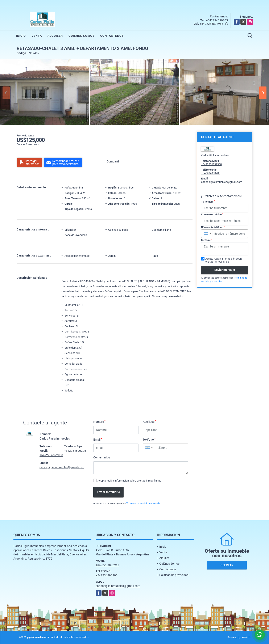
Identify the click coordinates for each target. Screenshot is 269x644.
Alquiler (55, 36)
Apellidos (149, 421)
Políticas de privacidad (174, 575)
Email (98, 439)
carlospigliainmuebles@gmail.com (62, 467)
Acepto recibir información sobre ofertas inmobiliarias (129, 481)
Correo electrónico (212, 215)
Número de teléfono (213, 227)
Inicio (21, 36)
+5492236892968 (211, 24)
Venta (37, 36)
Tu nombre (208, 202)
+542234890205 (217, 20)
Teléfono (149, 439)
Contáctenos (112, 36)
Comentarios (102, 457)
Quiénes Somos (82, 36)
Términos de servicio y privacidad (144, 503)
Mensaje (207, 240)
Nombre (99, 421)
